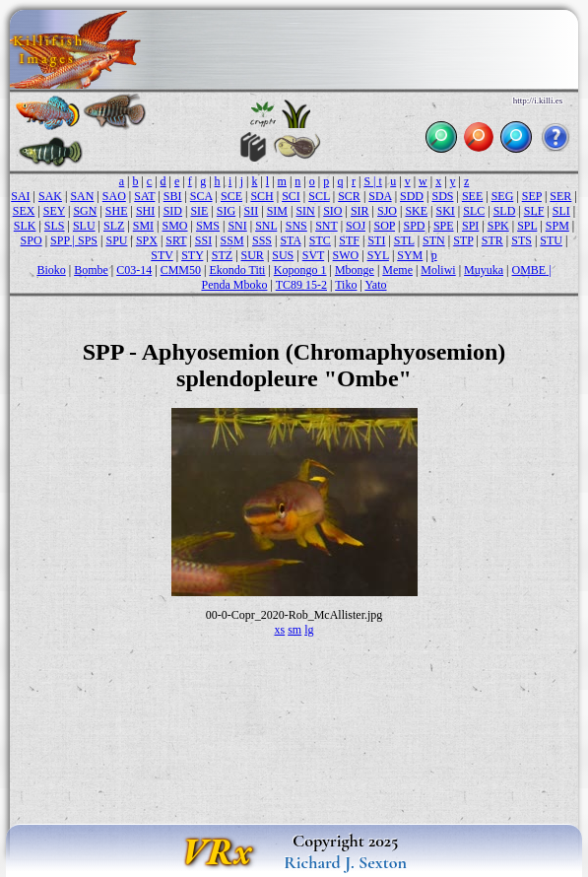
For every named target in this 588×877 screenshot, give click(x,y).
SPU (116, 240)
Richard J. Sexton (345, 862)
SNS (296, 226)
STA (290, 240)
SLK (25, 226)
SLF (534, 211)
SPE (444, 226)
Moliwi (438, 270)
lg (309, 630)
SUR (253, 255)
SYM (410, 255)
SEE (472, 196)
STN (434, 240)
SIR (360, 211)
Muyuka (484, 270)
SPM (557, 226)
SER (560, 196)
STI (376, 240)
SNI (237, 226)
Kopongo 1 (300, 270)
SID (173, 211)
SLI (561, 211)
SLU (84, 226)
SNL (266, 226)
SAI (20, 196)
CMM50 (181, 270)
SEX (24, 211)
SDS (442, 196)
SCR (349, 196)
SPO (32, 240)
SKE (416, 211)
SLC (474, 211)
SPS (88, 240)
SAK (50, 196)
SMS (208, 226)
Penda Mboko (234, 285)
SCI (291, 196)
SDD (412, 196)
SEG (503, 196)
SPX (147, 240)
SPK (498, 226)
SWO (346, 255)
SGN (85, 211)
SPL (527, 226)
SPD (414, 226)
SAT (144, 196)
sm (294, 630)
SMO (175, 226)
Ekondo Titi (237, 270)
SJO (387, 211)
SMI (143, 226)
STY (192, 255)
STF (349, 240)
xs (279, 630)
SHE (117, 211)
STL (404, 240)
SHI (145, 211)
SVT (313, 255)
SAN (82, 196)
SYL (378, 255)
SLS (55, 226)
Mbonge (355, 270)
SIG (226, 211)
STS (522, 240)
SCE (231, 196)
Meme (397, 270)
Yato (375, 285)
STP (463, 240)
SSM (232, 240)
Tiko (346, 285)
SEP (532, 196)
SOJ (356, 226)
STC (320, 240)
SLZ (114, 226)
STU (551, 240)
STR (492, 240)
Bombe (91, 270)
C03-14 (134, 270)
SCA (201, 196)
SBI (173, 196)
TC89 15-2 (301, 285)
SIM (277, 211)
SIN (305, 211)
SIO (332, 211)
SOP (384, 226)
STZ (222, 255)
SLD (505, 211)
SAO (114, 196)
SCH (261, 196)
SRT (176, 240)
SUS (283, 255)
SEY (54, 211)
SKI (446, 211)
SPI (470, 226)
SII (252, 211)
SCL (319, 196)
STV (162, 255)
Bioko (51, 270)
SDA (380, 196)
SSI (203, 240)
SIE (199, 211)
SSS (262, 240)
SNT (326, 226)
